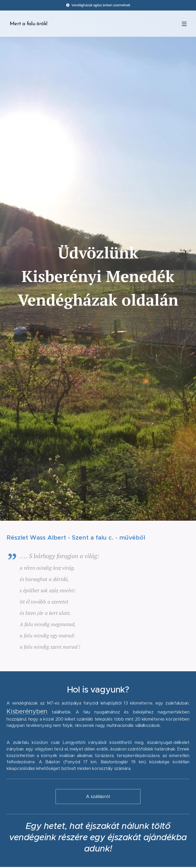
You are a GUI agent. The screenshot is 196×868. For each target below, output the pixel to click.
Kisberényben (27, 711)
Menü (184, 24)
